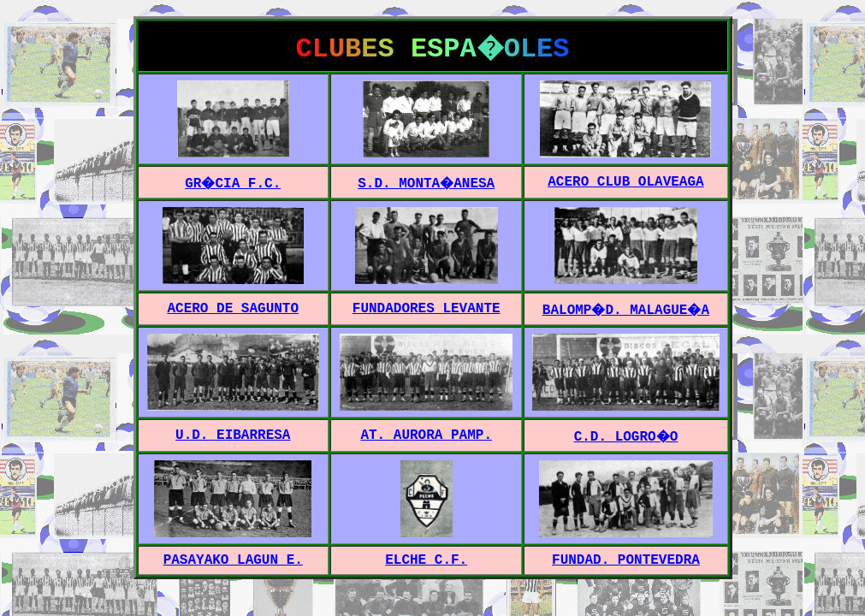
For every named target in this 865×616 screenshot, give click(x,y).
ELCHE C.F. (426, 560)
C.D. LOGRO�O (626, 437)
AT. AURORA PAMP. (426, 435)
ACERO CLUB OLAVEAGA (625, 182)
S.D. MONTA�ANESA (426, 184)
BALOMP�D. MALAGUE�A (626, 311)
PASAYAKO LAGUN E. (233, 560)
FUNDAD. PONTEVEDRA (626, 560)
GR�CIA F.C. (233, 184)
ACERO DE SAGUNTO (233, 309)
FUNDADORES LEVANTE (427, 309)
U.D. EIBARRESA (233, 435)
